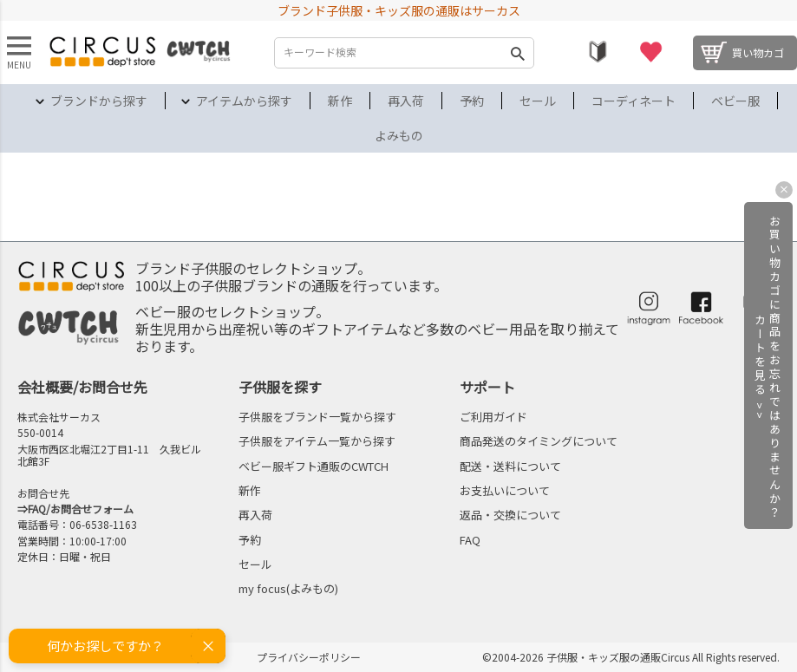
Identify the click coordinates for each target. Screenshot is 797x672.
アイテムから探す (244, 101)
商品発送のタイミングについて (539, 441)
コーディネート (634, 101)
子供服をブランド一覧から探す (317, 417)
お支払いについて (505, 490)
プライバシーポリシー (309, 657)
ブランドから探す (99, 101)
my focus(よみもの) (288, 588)
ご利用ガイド (493, 417)
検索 (517, 53)
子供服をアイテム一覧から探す (317, 441)
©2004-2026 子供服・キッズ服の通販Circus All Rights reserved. (631, 657)
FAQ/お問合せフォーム (81, 509)
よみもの (399, 135)
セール (538, 101)
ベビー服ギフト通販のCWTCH (314, 466)
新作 (340, 101)
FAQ (470, 540)
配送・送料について (510, 466)
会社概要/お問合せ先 (82, 387)
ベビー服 (735, 101)
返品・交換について (510, 515)
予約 (472, 101)
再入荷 (406, 101)
